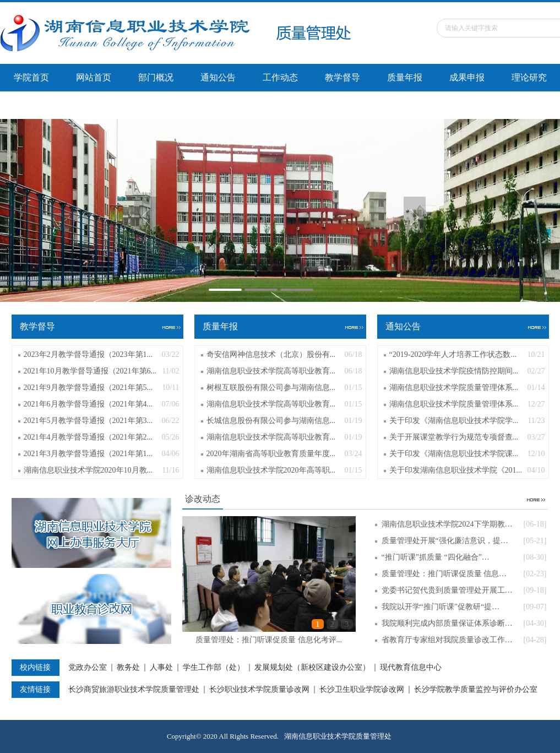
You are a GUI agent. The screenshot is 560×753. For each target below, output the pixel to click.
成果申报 (467, 77)
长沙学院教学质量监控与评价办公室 (476, 690)
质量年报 (405, 77)
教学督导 (342, 77)
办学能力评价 (40, 105)
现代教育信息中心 (411, 668)
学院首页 (31, 77)
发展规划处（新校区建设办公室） (312, 668)
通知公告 (218, 77)
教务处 (128, 668)
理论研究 (529, 77)
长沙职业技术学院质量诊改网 (259, 690)
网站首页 (94, 77)
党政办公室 (88, 668)
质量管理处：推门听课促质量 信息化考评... (269, 640)
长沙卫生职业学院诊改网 (362, 690)
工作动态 (280, 77)
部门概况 (156, 77)
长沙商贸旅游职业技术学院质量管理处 (134, 690)
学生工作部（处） (214, 668)
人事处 (161, 668)
